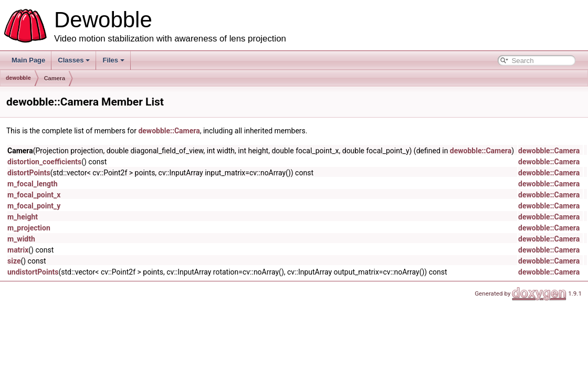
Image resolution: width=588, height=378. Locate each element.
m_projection (29, 228)
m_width (21, 239)
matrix (18, 250)
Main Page (28, 60)
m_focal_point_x (34, 195)
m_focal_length (33, 184)
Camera (55, 78)
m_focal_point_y (34, 206)
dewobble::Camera (169, 131)
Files (113, 60)
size (14, 261)
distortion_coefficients (44, 162)
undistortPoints (33, 272)
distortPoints (29, 173)
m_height (23, 217)
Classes (74, 60)
